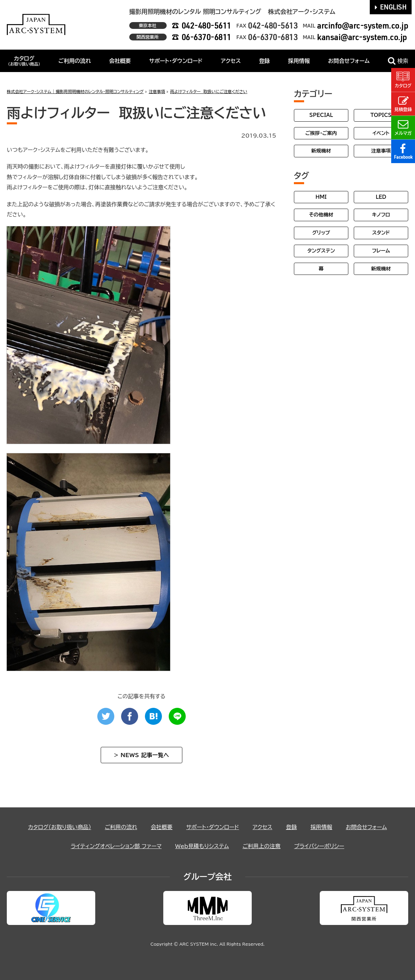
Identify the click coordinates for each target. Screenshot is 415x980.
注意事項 (381, 151)
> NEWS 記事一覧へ (142, 755)
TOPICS (381, 115)
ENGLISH (391, 7)
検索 (398, 61)
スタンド (381, 233)
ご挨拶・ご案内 (321, 133)
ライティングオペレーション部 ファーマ (116, 846)
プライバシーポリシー (319, 846)
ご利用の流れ (75, 61)
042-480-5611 (206, 25)
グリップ (321, 233)
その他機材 (321, 215)
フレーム (381, 251)
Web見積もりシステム (202, 846)
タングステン (321, 251)
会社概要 (120, 61)
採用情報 (299, 61)
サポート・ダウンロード (176, 61)
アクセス (231, 61)
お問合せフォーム (349, 61)
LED (381, 197)
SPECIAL (321, 115)
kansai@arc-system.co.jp (362, 37)
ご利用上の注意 (262, 846)
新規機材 (321, 151)
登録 (264, 61)
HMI (321, 197)
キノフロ (381, 215)
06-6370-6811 (206, 37)
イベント (381, 133)
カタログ (24, 61)
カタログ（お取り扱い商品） (60, 827)
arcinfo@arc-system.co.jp (363, 25)
